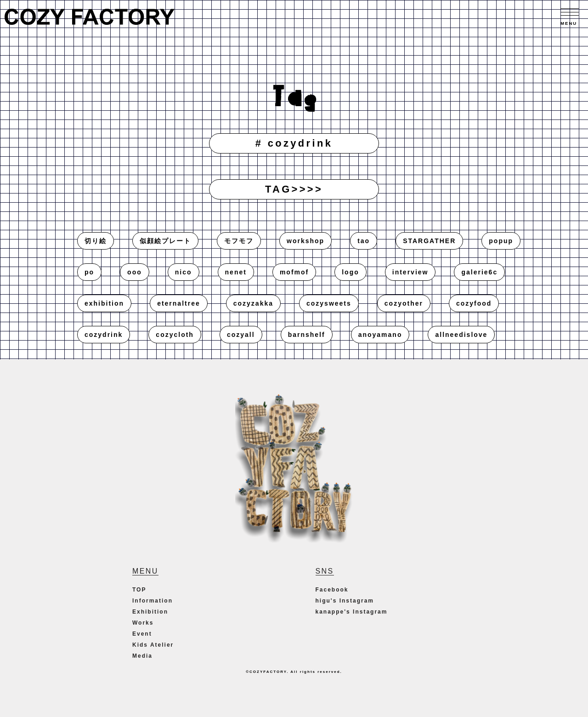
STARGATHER (429, 241)
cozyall (241, 335)
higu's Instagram (345, 601)
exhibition (104, 303)
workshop (305, 241)
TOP (139, 590)
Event (142, 634)
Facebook (332, 590)
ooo (135, 272)
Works (143, 623)
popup (501, 241)
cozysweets (329, 303)
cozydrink (104, 335)
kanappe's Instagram (352, 612)
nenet (236, 272)
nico (184, 272)
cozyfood (474, 303)
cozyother (404, 303)
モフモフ (239, 241)
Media (142, 656)
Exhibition (150, 612)
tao (364, 241)
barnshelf (307, 335)
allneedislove (461, 335)
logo (351, 272)
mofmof (294, 272)
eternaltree (179, 303)
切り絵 (96, 241)
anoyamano (380, 335)
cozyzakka (253, 303)
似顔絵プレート (165, 241)
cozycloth (175, 335)
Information (153, 601)
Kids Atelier (153, 645)
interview (410, 272)
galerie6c (479, 272)
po (89, 272)
